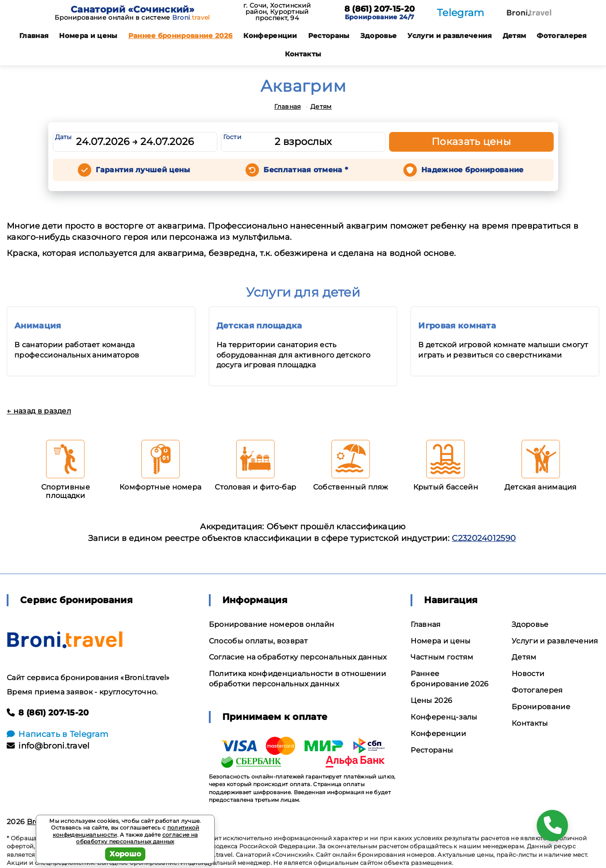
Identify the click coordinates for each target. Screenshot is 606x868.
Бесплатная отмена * (306, 170)
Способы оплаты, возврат (258, 641)
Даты (64, 137)
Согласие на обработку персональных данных (298, 657)
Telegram (461, 13)
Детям (515, 36)
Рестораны (329, 36)
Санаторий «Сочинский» (132, 9)
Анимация (38, 326)
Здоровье (379, 36)
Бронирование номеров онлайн (272, 624)
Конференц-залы (444, 717)
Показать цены (471, 142)
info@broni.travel (48, 746)
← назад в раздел (39, 411)
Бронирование (541, 707)
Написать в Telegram (57, 734)
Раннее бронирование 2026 (181, 36)
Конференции (270, 36)
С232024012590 (484, 538)
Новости (528, 674)
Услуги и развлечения (449, 36)
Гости (233, 137)
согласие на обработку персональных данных (137, 838)
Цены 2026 (431, 700)
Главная (34, 36)
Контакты (303, 54)
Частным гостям (442, 657)
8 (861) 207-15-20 (379, 9)
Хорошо (125, 854)
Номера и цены (88, 36)
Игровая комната (457, 326)
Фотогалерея (562, 36)
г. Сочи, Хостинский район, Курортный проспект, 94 (277, 12)
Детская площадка (259, 326)
